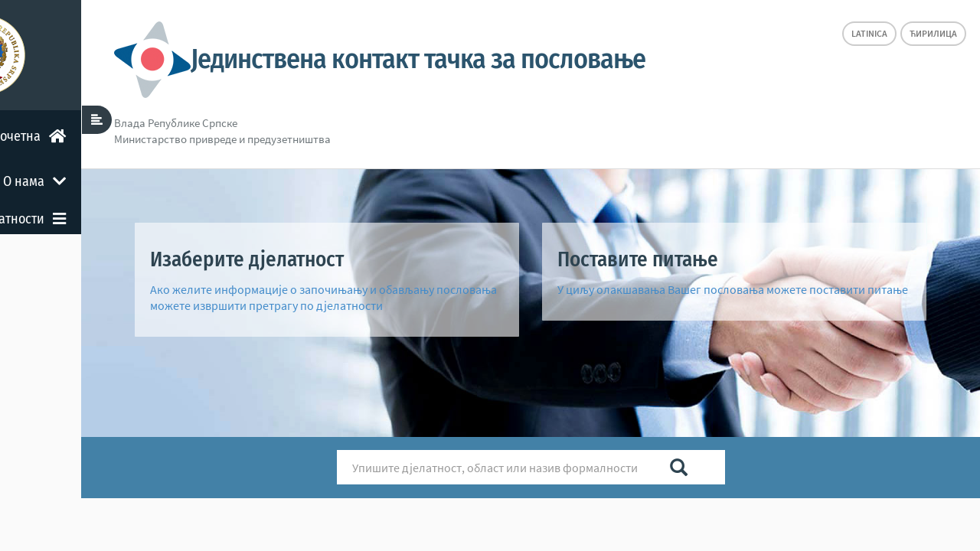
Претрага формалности (107, 266)
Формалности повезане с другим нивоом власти (98, 326)
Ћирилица (933, 33)
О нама (145, 181)
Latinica (869, 33)
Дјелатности (130, 219)
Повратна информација (106, 422)
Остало (145, 375)
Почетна (139, 136)
